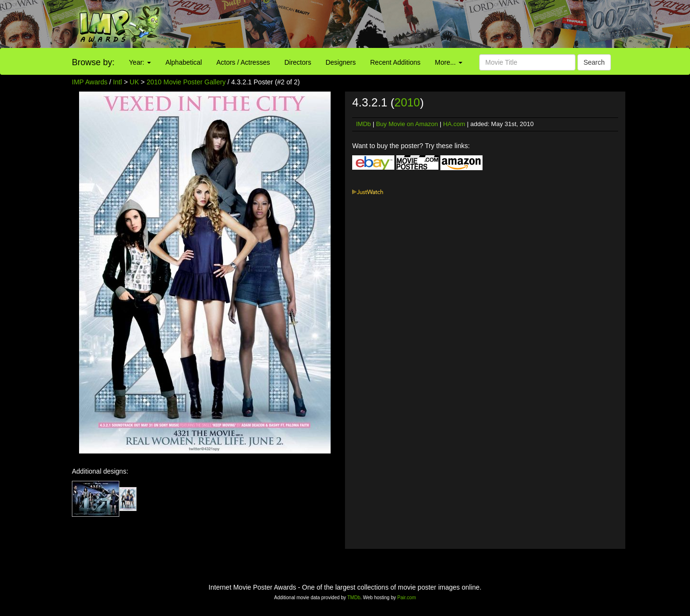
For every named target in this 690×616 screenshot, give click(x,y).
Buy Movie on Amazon (407, 124)
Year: (140, 62)
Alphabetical (184, 62)
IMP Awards (90, 82)
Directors (298, 62)
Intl (118, 82)
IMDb (363, 124)
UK (134, 82)
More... (449, 62)
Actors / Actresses (243, 62)
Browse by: (93, 62)
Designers (340, 62)
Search (594, 62)
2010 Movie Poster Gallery (186, 82)
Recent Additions (396, 62)
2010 (407, 102)
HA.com (454, 124)
